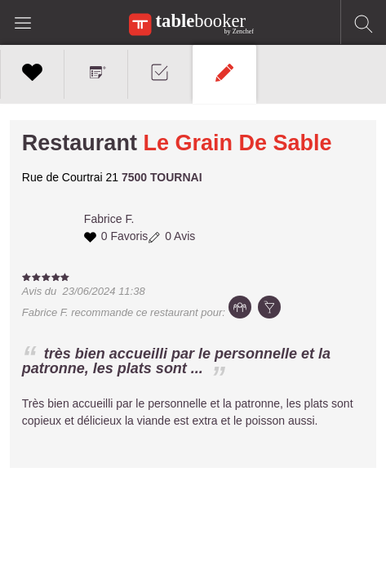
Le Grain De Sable (237, 143)
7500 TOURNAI (162, 177)
